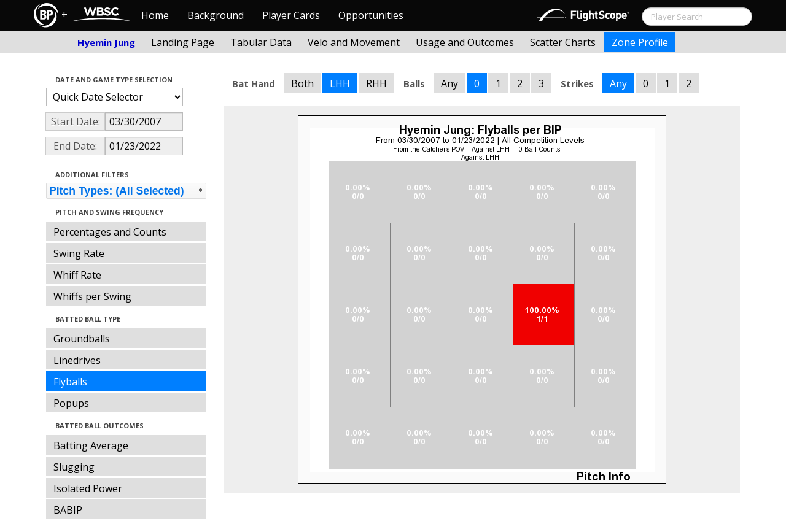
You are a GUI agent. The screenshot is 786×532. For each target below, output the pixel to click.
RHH (376, 83)
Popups (71, 403)
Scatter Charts (563, 42)
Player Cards (291, 15)
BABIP (68, 510)
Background (216, 15)
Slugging (74, 467)
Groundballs (82, 339)
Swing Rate (79, 253)
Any (449, 83)
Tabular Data (261, 42)
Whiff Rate (77, 275)
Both (302, 83)
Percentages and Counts (110, 232)
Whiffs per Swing (92, 296)
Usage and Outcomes (465, 42)
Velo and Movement (354, 42)
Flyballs (70, 382)
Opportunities (371, 15)
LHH (340, 83)
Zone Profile (640, 42)
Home (155, 15)
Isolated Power (88, 488)
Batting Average (91, 445)
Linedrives (77, 360)
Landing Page (183, 42)
